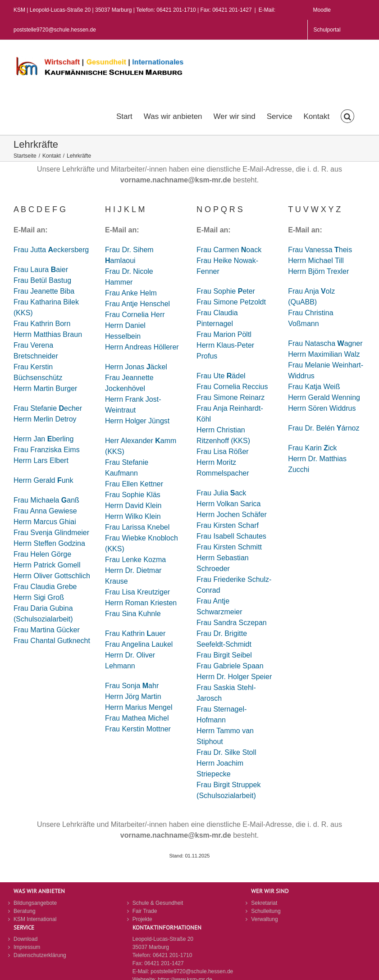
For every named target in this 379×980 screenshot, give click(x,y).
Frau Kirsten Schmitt (229, 547)
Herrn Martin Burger (45, 388)
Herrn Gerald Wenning (324, 397)
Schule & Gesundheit (158, 903)
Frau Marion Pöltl (224, 334)
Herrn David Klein (133, 506)
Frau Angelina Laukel (139, 644)
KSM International (35, 919)
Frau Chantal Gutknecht (52, 641)
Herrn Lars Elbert (41, 461)
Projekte (142, 919)
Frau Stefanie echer (48, 408)
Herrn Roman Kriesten (141, 603)
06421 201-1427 (164, 963)
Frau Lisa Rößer (223, 451)
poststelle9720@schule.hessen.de (192, 971)
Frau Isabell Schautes (231, 536)
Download (25, 939)
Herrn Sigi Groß (39, 597)
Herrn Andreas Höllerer (142, 347)
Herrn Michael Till (316, 261)
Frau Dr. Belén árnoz (324, 428)
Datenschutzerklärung (40, 955)
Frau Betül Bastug (42, 280)
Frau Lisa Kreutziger (137, 592)
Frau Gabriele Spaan (230, 666)
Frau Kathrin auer (135, 633)
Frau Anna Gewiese (45, 511)
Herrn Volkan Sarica (228, 504)
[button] (347, 115)
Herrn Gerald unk (43, 480)
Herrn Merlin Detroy (45, 419)
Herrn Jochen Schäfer (232, 515)
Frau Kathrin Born (42, 324)
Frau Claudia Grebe (45, 587)
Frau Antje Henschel (137, 304)
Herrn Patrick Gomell (47, 565)
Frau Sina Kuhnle (133, 614)
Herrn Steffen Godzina (49, 543)
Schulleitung (266, 911)
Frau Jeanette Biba (44, 291)
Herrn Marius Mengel (139, 707)
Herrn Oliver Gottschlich (52, 576)
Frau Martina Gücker (47, 630)
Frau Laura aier (41, 270)
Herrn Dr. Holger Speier (234, 677)
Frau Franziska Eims (47, 450)
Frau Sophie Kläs (133, 495)
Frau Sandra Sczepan (232, 623)
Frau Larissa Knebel (137, 527)
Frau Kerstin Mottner (138, 729)
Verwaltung (264, 919)
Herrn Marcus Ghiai (45, 522)
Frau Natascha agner (325, 343)
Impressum (27, 947)
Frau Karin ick (312, 448)
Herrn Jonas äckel (136, 367)
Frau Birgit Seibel (224, 655)
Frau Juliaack (221, 493)
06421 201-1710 (172, 955)
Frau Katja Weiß (314, 387)
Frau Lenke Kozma (135, 560)
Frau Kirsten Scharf (228, 525)
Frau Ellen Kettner (134, 484)
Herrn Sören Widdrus (322, 408)
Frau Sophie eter (226, 291)
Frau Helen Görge (42, 554)
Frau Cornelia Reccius (232, 387)
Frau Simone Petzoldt (231, 302)
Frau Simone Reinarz (231, 397)
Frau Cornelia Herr (135, 315)
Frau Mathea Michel (137, 718)
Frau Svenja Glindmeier (51, 533)
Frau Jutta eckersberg (51, 250)
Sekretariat (264, 903)
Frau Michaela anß (46, 500)
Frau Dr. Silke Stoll (226, 752)
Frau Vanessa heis (320, 250)
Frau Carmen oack (229, 250)
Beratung (25, 911)
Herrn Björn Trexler (318, 271)
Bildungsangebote (35, 903)
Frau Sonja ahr (132, 686)
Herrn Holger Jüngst (137, 421)
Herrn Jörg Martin (133, 696)
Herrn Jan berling (43, 439)
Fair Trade (145, 911)
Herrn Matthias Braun (48, 334)
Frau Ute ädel (221, 376)
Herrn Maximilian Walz (324, 354)
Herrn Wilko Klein (133, 516)
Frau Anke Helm (131, 293)
